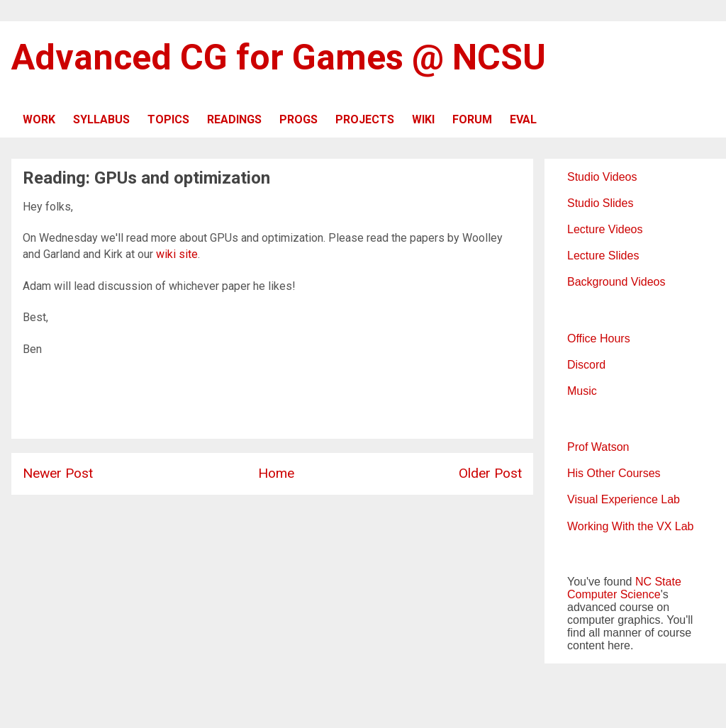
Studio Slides (600, 203)
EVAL (523, 119)
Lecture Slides (603, 256)
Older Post (490, 473)
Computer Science (614, 594)
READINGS (234, 119)
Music (582, 391)
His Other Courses (614, 473)
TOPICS (168, 119)
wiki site (177, 254)
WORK (39, 119)
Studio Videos (602, 177)
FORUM (472, 119)
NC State (658, 582)
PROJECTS (365, 119)
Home (276, 473)
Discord (586, 365)
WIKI (423, 119)
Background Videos (616, 282)
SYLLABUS (101, 119)
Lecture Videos (605, 229)
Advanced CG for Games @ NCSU (279, 57)
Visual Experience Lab (624, 499)
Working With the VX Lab (630, 526)
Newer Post (58, 473)
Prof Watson (598, 447)
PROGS (298, 119)
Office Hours (599, 338)
